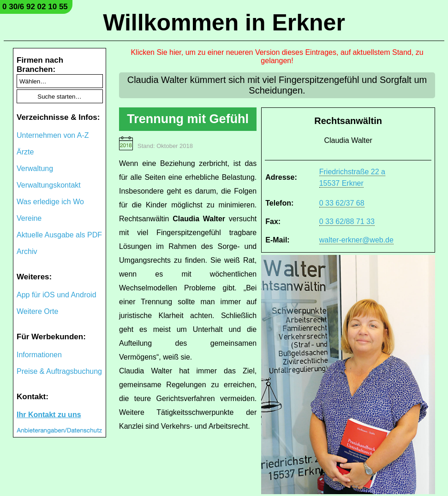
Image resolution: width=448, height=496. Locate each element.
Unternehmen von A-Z (53, 135)
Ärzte (25, 152)
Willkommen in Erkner (224, 23)
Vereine (29, 218)
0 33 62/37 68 (342, 203)
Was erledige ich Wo (50, 202)
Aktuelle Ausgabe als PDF (59, 235)
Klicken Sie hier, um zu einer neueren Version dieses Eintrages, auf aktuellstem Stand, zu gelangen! (277, 56)
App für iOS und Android (57, 295)
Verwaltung (35, 168)
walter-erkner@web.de (356, 240)
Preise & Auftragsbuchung (59, 371)
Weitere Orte (37, 311)
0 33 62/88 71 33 (347, 221)
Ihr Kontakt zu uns (49, 415)
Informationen (39, 355)
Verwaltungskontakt (49, 185)
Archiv (27, 251)
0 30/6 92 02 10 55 (35, 7)
